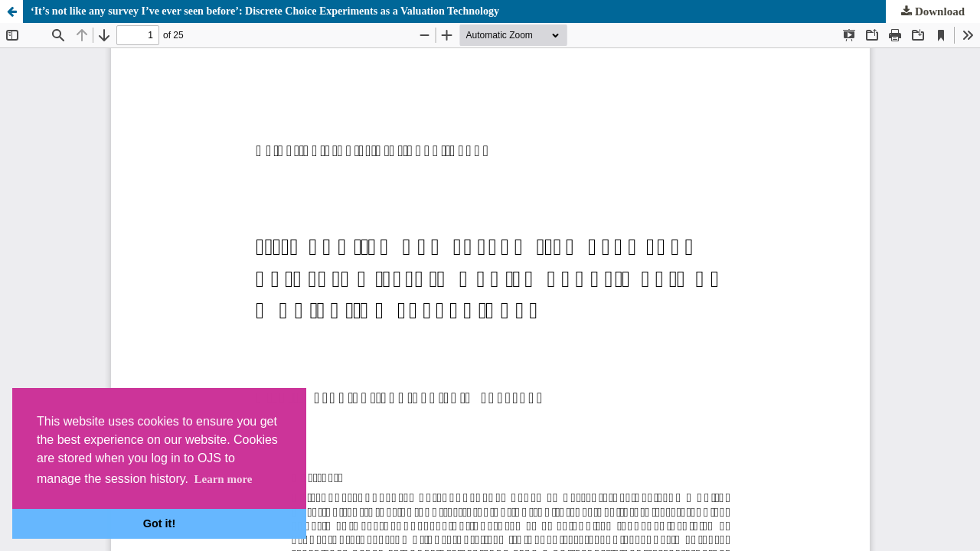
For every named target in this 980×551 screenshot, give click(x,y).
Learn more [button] (223, 479)
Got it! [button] (159, 523)
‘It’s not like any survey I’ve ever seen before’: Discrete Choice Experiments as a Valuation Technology (265, 11)
